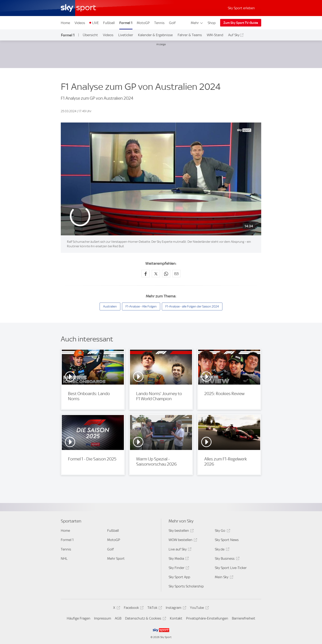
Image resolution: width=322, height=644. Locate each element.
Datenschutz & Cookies (145, 619)
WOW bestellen (182, 541)
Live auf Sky (179, 550)
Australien (110, 306)
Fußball (109, 23)
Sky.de (221, 550)
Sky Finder (178, 568)
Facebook (133, 608)
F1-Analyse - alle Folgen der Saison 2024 (192, 306)
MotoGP (143, 23)
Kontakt (176, 618)
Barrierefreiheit (244, 618)
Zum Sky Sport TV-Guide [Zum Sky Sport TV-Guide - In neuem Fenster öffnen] (241, 23)
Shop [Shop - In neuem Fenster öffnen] (212, 23)
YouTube (199, 608)
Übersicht (90, 35)
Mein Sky (223, 578)
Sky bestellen (181, 531)
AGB (118, 618)
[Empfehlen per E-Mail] (176, 274)
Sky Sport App (179, 577)
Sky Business (226, 559)
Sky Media (178, 559)
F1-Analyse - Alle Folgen (141, 306)
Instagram (175, 608)
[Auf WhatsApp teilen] (166, 274)
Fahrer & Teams (190, 35)
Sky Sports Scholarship (186, 586)
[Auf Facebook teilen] (146, 274)
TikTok (154, 608)
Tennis (159, 23)
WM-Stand (215, 35)
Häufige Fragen (79, 618)
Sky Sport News (227, 540)
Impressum (103, 618)
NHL (64, 558)
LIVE (95, 23)
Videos (80, 23)
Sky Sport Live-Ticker (231, 568)
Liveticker (126, 35)
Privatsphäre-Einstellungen (207, 618)
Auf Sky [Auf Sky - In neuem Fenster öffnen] (234, 35)
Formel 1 (126, 23)
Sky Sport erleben (241, 8)
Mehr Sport (116, 558)
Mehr (197, 23)
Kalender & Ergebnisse (155, 35)
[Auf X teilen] (156, 274)
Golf (172, 23)
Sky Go (222, 531)
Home (65, 23)
